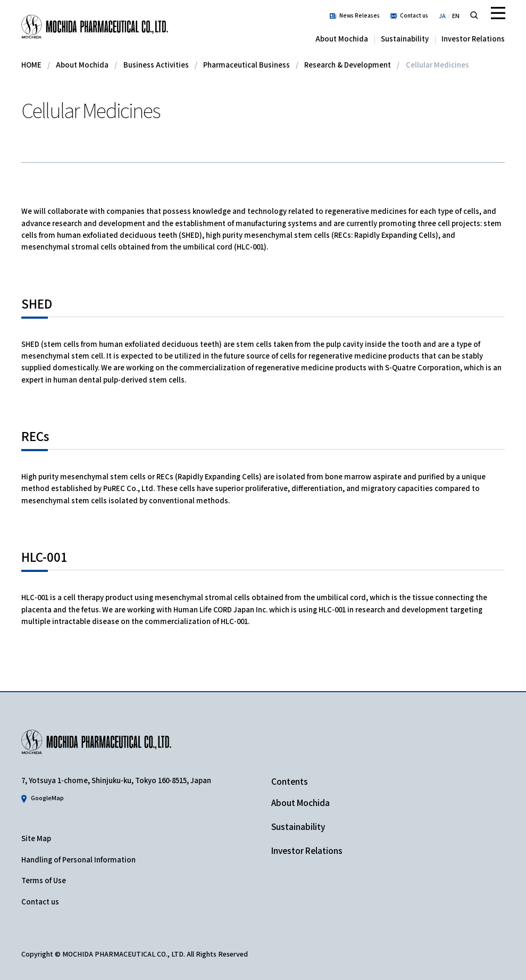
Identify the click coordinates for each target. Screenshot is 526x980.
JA (442, 16)
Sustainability (405, 39)
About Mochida (342, 39)
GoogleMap (47, 798)
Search (474, 15)
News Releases (360, 15)
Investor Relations (473, 39)
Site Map (36, 838)
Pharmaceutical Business (247, 65)
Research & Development (348, 65)
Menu (498, 13)
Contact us (414, 15)
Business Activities (156, 65)
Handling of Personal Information (78, 859)
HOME (31, 65)
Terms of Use (44, 880)
